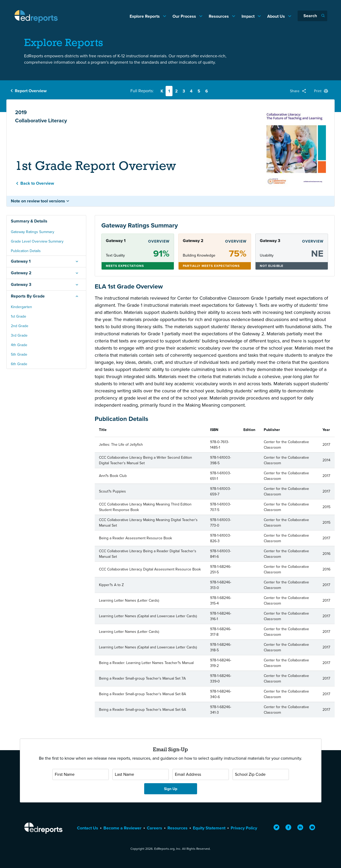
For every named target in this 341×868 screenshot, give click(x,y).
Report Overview (31, 91)
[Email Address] (201, 774)
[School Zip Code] (261, 774)
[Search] (312, 16)
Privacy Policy (244, 828)
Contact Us (88, 828)
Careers (154, 828)
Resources (219, 16)
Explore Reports (145, 16)
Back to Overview (37, 183)
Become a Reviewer (122, 828)
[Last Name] (141, 774)
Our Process (185, 16)
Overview (159, 241)
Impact (249, 16)
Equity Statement (209, 828)
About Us (277, 16)
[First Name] (81, 774)
